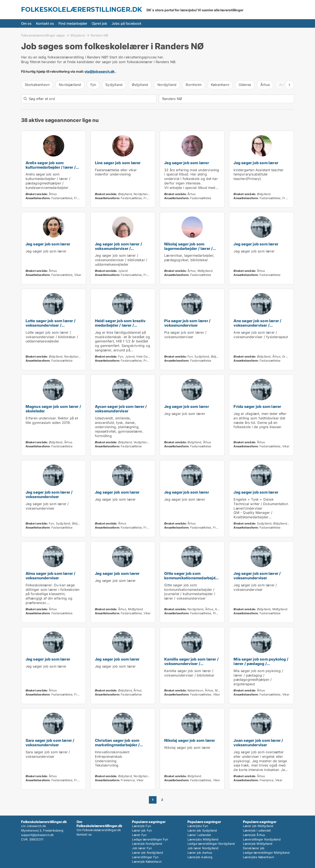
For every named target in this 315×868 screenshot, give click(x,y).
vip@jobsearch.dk (99, 71)
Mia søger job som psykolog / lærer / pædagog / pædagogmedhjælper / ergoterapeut (261, 666)
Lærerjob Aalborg (200, 857)
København (220, 85)
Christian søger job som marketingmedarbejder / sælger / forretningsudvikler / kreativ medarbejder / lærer (122, 747)
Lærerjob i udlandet (257, 830)
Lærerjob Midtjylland (258, 844)
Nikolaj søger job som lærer (190, 740)
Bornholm (194, 85)
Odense (245, 85)
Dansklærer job (254, 848)
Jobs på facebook (126, 23)
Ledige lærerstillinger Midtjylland (266, 853)
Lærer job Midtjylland (258, 826)
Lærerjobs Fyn (198, 826)
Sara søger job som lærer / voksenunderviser (50, 743)
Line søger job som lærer (118, 163)
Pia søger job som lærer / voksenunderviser (187, 323)
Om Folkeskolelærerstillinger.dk (99, 830)
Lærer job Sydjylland (202, 830)
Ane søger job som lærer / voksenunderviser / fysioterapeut (257, 325)
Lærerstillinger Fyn (145, 857)
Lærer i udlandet (199, 835)
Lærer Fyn (139, 835)
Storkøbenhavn (37, 85)
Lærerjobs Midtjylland (203, 839)
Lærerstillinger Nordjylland (262, 839)
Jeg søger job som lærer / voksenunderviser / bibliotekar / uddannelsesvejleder (118, 251)
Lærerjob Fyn (142, 826)
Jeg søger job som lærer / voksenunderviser (49, 494)
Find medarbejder (73, 23)
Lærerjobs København (259, 857)
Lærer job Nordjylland (148, 853)
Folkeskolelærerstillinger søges (43, 35)
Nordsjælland (70, 85)
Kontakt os (45, 23)
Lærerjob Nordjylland (147, 844)
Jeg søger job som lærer (187, 163)
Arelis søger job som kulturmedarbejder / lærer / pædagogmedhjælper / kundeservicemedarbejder (51, 169)
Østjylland (78, 35)
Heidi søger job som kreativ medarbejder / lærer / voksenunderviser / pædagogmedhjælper (120, 327)
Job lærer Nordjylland (203, 848)
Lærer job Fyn (142, 830)
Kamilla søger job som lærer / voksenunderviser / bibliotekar (191, 664)
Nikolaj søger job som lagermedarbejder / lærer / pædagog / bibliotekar (188, 249)
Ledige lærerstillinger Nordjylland (211, 844)
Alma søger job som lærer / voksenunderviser (51, 576)
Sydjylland (114, 85)
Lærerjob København (147, 861)
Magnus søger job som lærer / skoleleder (53, 409)
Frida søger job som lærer (257, 406)
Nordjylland (167, 85)
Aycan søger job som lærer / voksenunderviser (121, 409)
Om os (26, 23)
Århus (265, 85)
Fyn (93, 85)
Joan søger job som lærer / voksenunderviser (258, 743)
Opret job (99, 23)
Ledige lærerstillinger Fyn (150, 839)
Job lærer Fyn (142, 848)
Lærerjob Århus (254, 835)
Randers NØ (99, 35)
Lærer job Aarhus (200, 853)
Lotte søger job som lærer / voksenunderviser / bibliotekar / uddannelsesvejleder (51, 327)
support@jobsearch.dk (38, 835)
